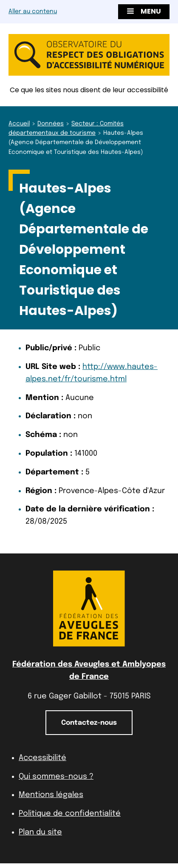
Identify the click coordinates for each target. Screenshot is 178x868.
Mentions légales (51, 795)
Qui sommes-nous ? (56, 777)
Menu (144, 11)
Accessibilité (42, 758)
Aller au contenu (33, 11)
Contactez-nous (89, 723)
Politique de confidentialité (70, 814)
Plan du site (40, 832)
